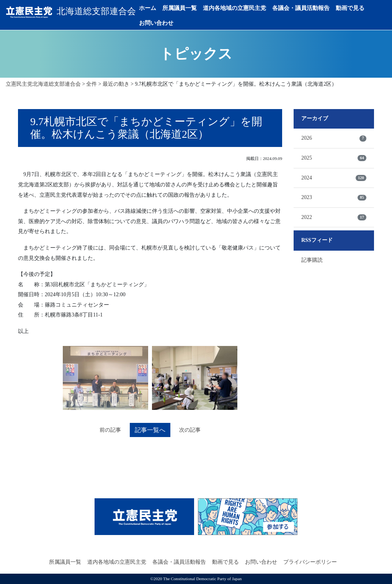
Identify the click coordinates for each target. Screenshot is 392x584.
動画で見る (354, 8)
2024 (334, 178)
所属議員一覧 (183, 8)
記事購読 (312, 260)
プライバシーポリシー (310, 562)
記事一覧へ (150, 430)
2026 (334, 138)
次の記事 (190, 430)
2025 (334, 158)
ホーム (151, 8)
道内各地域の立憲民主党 (238, 8)
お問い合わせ (160, 23)
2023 (334, 197)
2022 (334, 217)
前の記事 (110, 430)
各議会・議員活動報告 (305, 8)
